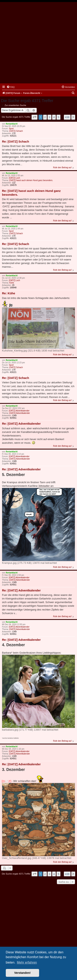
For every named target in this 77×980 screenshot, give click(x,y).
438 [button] (67, 117)
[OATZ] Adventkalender (19, 411)
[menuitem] (11, 87)
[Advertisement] (38, 43)
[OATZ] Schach (16, 131)
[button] (35, 117)
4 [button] (54, 117)
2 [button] (45, 117)
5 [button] (58, 117)
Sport (11, 129)
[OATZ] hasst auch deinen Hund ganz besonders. (31, 180)
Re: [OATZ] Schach (16, 141)
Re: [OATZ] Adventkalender (21, 424)
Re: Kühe (9, 293)
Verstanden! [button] (22, 973)
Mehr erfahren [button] (27, 962)
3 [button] (49, 117)
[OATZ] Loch (14, 178)
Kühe (12, 283)
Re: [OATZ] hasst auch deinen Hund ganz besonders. (31, 193)
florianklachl (12, 124)
